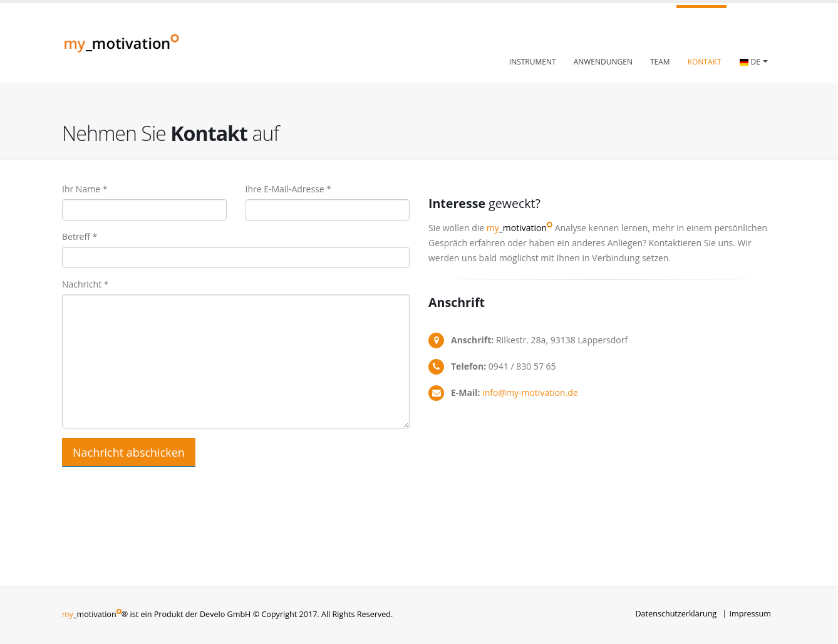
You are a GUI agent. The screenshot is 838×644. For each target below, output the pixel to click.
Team (660, 62)
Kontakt (705, 62)
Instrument (533, 62)
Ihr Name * (85, 189)
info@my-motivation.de (530, 392)
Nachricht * (85, 284)
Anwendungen (603, 62)
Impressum (751, 614)
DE (750, 62)
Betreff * (80, 236)
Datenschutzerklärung (676, 614)
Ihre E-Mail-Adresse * (289, 189)
